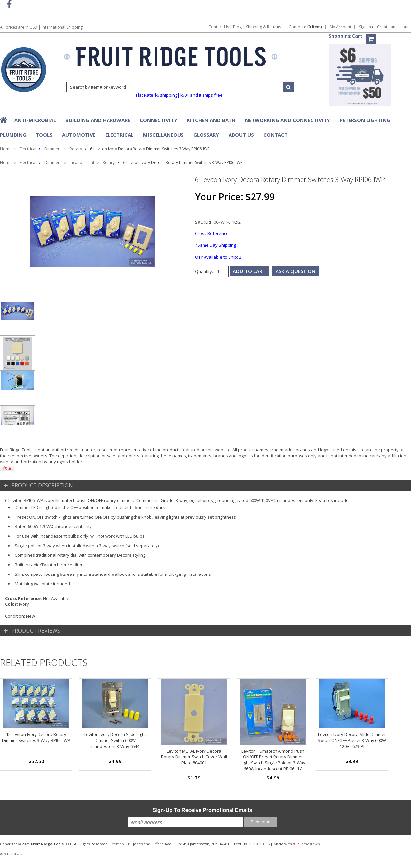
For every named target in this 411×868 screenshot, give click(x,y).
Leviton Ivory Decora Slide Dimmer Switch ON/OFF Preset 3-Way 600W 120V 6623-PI (352, 740)
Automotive (79, 135)
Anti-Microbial (35, 120)
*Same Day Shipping (216, 245)
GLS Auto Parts (11, 854)
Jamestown (310, 844)
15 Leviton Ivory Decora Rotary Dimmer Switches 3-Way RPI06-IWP (36, 737)
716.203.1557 (259, 844)
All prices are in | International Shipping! (42, 27)
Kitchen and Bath (211, 120)
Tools (44, 135)
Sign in (365, 27)
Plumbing (13, 135)
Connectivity (158, 120)
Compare (305, 27)
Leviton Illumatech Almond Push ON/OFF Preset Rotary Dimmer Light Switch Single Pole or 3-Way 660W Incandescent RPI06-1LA (273, 760)
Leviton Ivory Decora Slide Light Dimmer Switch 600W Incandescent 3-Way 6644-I (115, 740)
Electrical (119, 135)
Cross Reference (212, 233)
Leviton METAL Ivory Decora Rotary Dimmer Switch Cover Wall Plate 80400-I (194, 757)
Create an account (394, 27)
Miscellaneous (163, 135)
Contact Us (219, 27)
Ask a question (295, 271)
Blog (237, 27)
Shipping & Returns (264, 27)
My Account (340, 27)
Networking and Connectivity (288, 120)
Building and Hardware (98, 120)
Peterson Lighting (365, 120)
